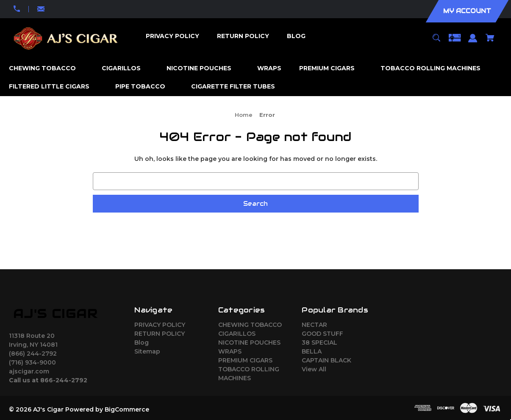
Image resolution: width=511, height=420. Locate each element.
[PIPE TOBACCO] (144, 87)
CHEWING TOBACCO (250, 325)
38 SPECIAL (319, 343)
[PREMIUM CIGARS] (331, 68)
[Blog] (296, 36)
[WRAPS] (269, 68)
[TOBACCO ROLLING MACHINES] (435, 68)
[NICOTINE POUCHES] (203, 68)
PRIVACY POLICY (160, 325)
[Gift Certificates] (455, 42)
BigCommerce (127, 409)
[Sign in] (473, 42)
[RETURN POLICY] (243, 36)
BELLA (312, 351)
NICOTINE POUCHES (249, 343)
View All (314, 369)
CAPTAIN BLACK (326, 360)
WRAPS (230, 351)
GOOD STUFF (322, 334)
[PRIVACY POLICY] (172, 36)
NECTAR (314, 325)
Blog (142, 343)
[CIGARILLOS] (125, 68)
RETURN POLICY (160, 334)
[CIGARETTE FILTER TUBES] (237, 87)
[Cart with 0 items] (490, 42)
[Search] (436, 42)
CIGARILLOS (237, 334)
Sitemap (147, 351)
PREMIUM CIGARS (245, 360)
